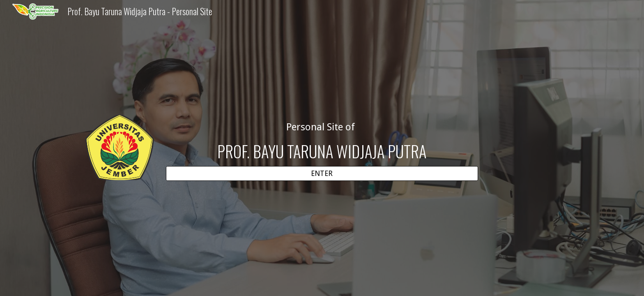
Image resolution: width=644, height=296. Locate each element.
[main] (322, 141)
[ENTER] (322, 174)
